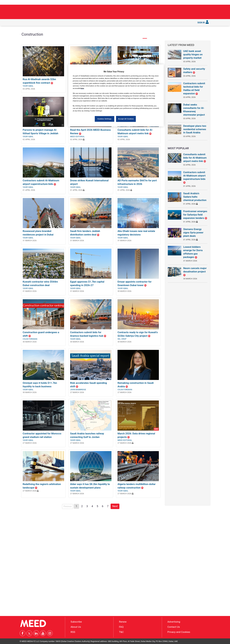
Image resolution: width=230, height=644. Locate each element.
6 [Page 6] (103, 543)
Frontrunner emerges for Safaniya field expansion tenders (195, 215)
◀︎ (26, 60)
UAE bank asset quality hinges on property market (193, 54)
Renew (123, 622)
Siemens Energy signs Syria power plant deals (193, 233)
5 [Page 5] (97, 543)
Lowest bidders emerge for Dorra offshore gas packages (193, 252)
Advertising (174, 622)
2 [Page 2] (82, 543)
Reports (108, 22)
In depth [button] (43, 22)
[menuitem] (24, 22)
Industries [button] (57, 22)
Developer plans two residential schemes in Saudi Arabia (195, 129)
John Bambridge (78, 427)
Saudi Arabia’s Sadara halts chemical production (195, 197)
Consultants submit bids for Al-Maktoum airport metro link (195, 158)
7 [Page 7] (108, 543)
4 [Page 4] (92, 543)
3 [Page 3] (87, 543)
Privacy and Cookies (179, 632)
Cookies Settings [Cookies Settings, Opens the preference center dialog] (104, 119)
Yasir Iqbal (28, 123)
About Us (76, 627)
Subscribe (135, 22)
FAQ (121, 627)
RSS (73, 632)
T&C (121, 632)
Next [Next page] (116, 543)
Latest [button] (32, 22)
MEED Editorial (77, 174)
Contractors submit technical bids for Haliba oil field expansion (194, 88)
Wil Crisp (122, 376)
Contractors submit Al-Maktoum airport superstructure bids (194, 177)
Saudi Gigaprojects (89, 22)
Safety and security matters (194, 70)
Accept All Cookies (126, 119)
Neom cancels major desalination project (195, 272)
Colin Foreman (30, 376)
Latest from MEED (181, 45)
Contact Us (174, 627)
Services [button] (122, 22)
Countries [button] (71, 22)
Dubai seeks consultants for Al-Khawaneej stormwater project (194, 110)
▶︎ (158, 60)
